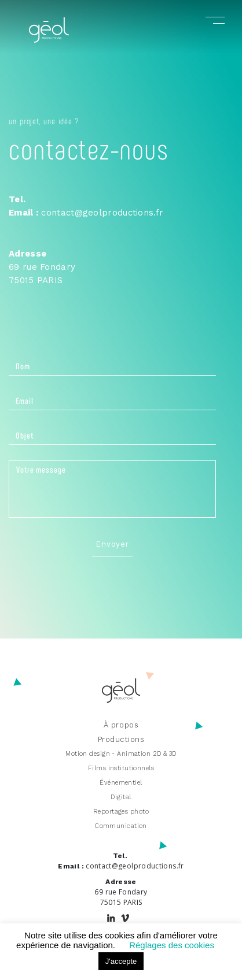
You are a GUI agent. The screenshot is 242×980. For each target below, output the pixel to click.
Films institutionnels (121, 768)
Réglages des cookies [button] (172, 945)
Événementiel (121, 783)
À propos (121, 725)
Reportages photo (121, 812)
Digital (121, 797)
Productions (121, 739)
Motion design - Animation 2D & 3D (121, 754)
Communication (121, 826)
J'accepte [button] (121, 961)
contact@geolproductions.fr (102, 213)
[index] (49, 40)
